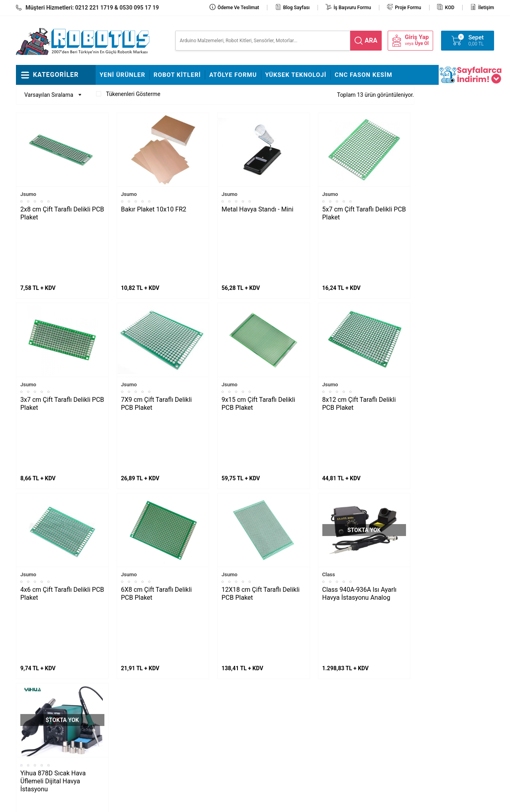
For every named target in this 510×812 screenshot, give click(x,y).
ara (371, 40)
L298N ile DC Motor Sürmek (54, 668)
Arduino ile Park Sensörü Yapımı (50, 733)
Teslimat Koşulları (281, 680)
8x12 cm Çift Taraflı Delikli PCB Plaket (359, 344)
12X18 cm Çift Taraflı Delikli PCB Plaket (261, 474)
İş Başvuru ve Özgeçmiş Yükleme (208, 697)
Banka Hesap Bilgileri (205, 727)
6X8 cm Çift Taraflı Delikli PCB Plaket (157, 474)
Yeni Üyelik (272, 691)
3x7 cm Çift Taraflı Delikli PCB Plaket (62, 344)
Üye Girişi (270, 715)
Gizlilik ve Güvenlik (281, 739)
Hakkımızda (194, 680)
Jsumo (28, 194)
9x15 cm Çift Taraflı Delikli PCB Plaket (258, 344)
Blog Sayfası (296, 8)
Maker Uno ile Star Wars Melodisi (49, 686)
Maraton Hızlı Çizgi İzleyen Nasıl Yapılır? (52, 709)
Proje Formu (408, 8)
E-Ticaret (232, 802)
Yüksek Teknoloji (296, 75)
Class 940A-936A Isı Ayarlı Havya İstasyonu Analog (360, 474)
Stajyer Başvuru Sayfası (208, 668)
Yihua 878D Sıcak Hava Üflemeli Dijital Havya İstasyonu (53, 602)
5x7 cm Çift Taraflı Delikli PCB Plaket (364, 213)
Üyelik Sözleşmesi (281, 703)
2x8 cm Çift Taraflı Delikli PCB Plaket (62, 213)
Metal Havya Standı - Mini (257, 209)
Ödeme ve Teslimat (238, 8)
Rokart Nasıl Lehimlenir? (129, 703)
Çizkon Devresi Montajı (127, 715)
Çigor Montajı (116, 691)
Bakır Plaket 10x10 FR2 (154, 209)
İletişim (486, 8)
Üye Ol (422, 43)
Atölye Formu (233, 75)
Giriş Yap (417, 37)
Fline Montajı (115, 668)
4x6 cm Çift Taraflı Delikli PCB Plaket (62, 474)
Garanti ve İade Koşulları (288, 727)
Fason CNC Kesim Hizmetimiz (201, 745)
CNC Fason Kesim (364, 75)
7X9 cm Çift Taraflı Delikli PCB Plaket (157, 344)
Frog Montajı (115, 680)
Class (329, 455)
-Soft (216, 802)
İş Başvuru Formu (352, 8)
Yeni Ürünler (123, 75)
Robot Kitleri (178, 75)
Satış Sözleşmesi (200, 715)
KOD (450, 8)
